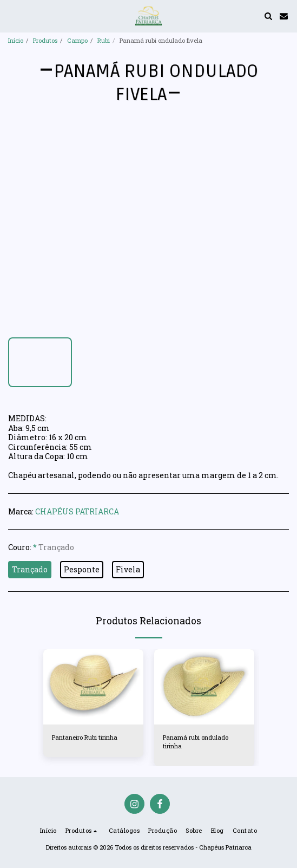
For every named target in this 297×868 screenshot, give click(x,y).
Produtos (45, 40)
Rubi (104, 40)
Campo (77, 40)
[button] (12, 16)
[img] (93, 687)
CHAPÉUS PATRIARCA (77, 511)
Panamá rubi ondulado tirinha (196, 742)
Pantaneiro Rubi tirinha (85, 737)
